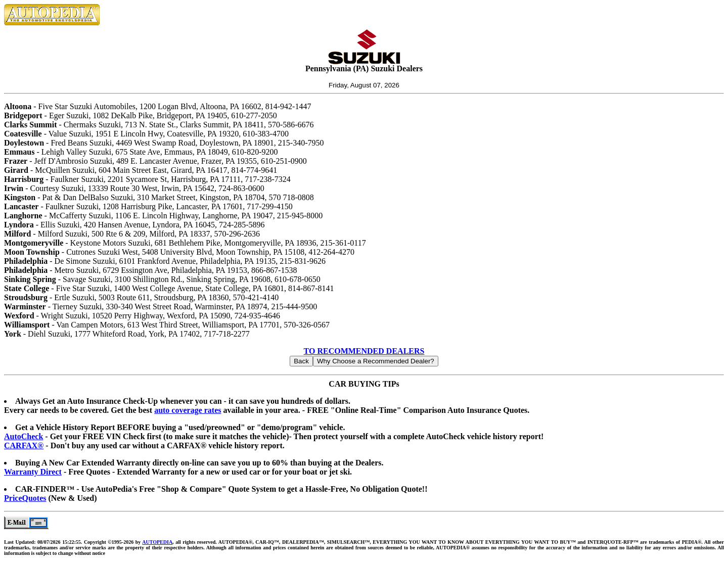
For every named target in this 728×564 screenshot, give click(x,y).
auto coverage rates (188, 410)
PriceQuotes (25, 498)
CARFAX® (24, 445)
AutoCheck (24, 436)
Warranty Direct (33, 472)
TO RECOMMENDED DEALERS (364, 351)
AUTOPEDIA (157, 542)
